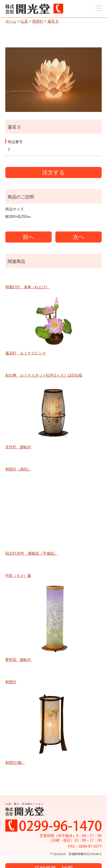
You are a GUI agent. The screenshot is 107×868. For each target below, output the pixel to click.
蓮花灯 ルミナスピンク (26, 353)
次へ (79, 237)
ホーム (11, 21)
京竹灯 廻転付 (18, 447)
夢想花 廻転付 (18, 660)
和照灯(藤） (15, 763)
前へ (28, 237)
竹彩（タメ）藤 (18, 576)
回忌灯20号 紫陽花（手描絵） (31, 553)
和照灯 (38, 21)
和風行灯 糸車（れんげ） (27, 287)
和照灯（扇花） (18, 469)
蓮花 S (53, 21)
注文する (53, 172)
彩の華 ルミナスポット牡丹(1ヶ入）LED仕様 (44, 375)
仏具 (24, 21)
